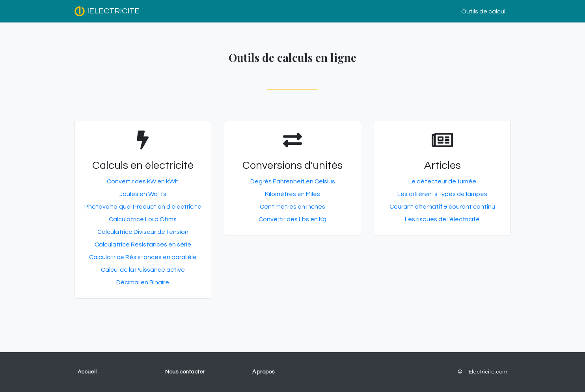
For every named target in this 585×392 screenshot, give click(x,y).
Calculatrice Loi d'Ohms (143, 219)
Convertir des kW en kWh (143, 181)
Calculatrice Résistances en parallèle (143, 257)
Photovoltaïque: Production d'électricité (143, 207)
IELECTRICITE (107, 11)
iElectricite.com (487, 372)
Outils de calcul (483, 11)
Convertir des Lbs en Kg (292, 219)
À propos (263, 372)
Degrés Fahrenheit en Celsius (293, 181)
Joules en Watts (143, 194)
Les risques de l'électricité (442, 219)
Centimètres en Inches (292, 207)
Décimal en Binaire (143, 282)
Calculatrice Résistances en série (143, 245)
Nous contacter (185, 372)
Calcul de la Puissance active (143, 270)
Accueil (87, 372)
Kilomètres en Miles (292, 194)
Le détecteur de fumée (442, 181)
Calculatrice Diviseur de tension (143, 232)
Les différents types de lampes (442, 194)
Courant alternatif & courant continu (442, 207)
